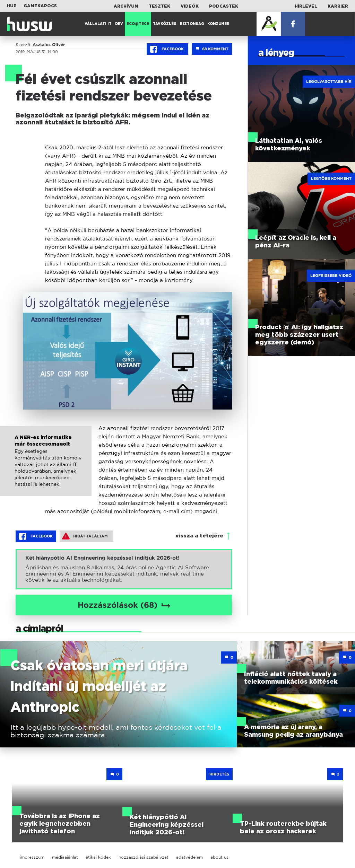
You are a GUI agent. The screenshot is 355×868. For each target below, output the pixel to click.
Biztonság (192, 24)
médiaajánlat (65, 857)
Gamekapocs (40, 6)
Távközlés (165, 24)
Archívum (126, 6)
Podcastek (224, 6)
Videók (190, 6)
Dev (119, 24)
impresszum (32, 857)
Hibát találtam (85, 536)
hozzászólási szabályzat (144, 857)
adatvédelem (189, 857)
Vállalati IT (98, 24)
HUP (12, 6)
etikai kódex (98, 857)
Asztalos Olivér (49, 45)
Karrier (338, 6)
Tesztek (159, 6)
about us (219, 857)
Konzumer (218, 24)
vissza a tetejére (199, 536)
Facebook (167, 49)
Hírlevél (306, 6)
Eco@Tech (138, 24)
